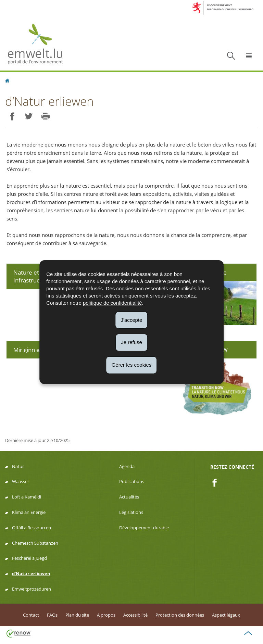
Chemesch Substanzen (35, 543)
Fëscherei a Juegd (29, 558)
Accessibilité (135, 615)
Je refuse (131, 342)
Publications (132, 481)
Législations (131, 512)
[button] (249, 56)
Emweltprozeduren (32, 589)
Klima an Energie (29, 512)
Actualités (129, 497)
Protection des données (180, 615)
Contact (31, 615)
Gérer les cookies (132, 365)
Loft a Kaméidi (27, 497)
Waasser (21, 481)
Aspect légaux (226, 615)
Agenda (127, 466)
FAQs (52, 615)
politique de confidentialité (112, 302)
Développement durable (144, 528)
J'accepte (132, 320)
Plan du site (77, 615)
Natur (18, 466)
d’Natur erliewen (31, 573)
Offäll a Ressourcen (32, 528)
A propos (106, 615)
